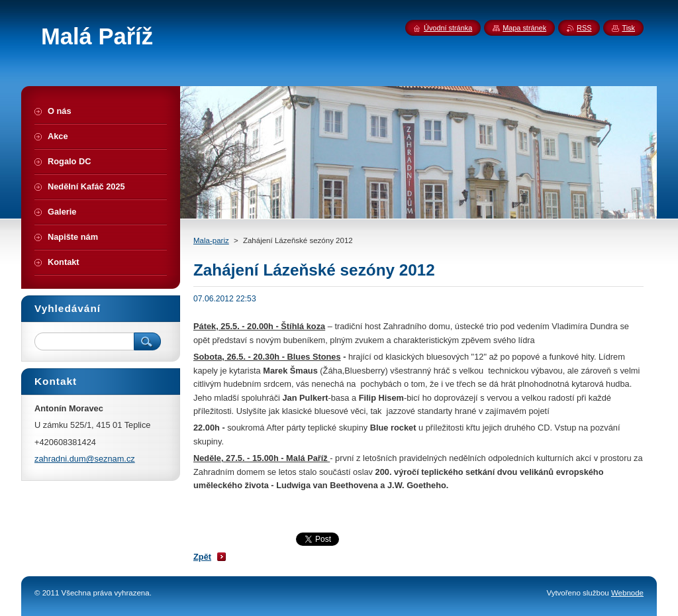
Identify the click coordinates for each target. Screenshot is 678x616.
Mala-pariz (211, 240)
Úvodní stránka (448, 28)
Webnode (627, 593)
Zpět (202, 557)
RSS (584, 28)
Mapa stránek (524, 28)
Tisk (628, 28)
